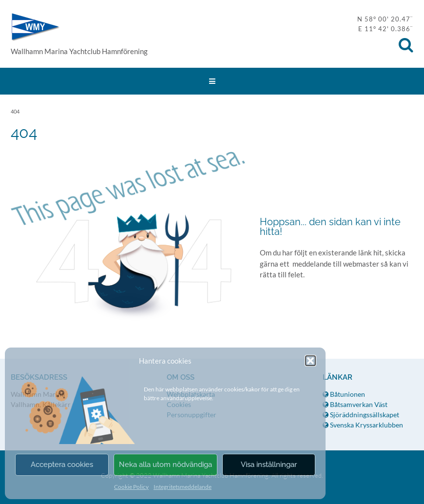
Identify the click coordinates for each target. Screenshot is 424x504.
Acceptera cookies (62, 465)
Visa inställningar (269, 465)
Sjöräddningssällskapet (361, 415)
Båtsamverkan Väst (355, 404)
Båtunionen (344, 394)
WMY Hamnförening (35, 27)
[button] (310, 361)
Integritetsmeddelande (183, 487)
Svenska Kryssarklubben (363, 425)
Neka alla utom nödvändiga (165, 465)
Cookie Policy (131, 487)
